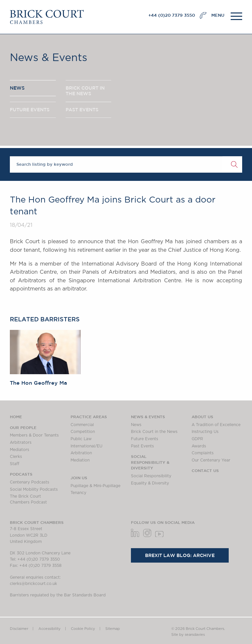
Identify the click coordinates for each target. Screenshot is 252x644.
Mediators (20, 450)
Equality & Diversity (150, 483)
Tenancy (78, 493)
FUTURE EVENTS (30, 110)
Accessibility (50, 629)
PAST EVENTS (82, 110)
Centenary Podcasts (30, 482)
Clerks (16, 457)
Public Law (81, 439)
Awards (199, 446)
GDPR (197, 439)
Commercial (82, 425)
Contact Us (205, 470)
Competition (83, 432)
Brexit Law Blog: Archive (180, 555)
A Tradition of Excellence (216, 425)
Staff (15, 464)
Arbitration (81, 453)
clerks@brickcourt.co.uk (33, 584)
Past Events (142, 446)
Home (16, 417)
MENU (218, 15)
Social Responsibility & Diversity (150, 462)
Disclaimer (19, 629)
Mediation (80, 460)
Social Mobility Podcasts (34, 489)
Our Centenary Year (211, 460)
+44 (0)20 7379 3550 (172, 15)
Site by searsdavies (188, 635)
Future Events (145, 439)
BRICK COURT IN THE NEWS (85, 91)
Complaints (203, 453)
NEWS (17, 88)
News (136, 425)
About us (202, 417)
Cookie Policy (83, 629)
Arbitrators (21, 442)
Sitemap (113, 629)
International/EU (86, 446)
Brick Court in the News (154, 432)
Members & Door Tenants (34, 435)
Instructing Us (205, 432)
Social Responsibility (151, 476)
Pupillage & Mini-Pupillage (95, 486)
